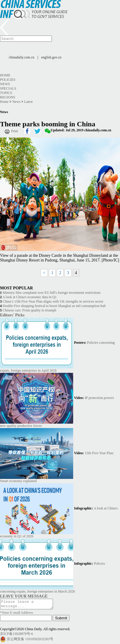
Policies (8, 80)
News (5, 84)
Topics (6, 93)
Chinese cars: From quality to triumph (29, 310)
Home (5, 75)
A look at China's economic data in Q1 (29, 297)
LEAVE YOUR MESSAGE (24, 596)
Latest (28, 102)
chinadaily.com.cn (22, 57)
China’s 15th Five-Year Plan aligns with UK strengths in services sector (53, 301)
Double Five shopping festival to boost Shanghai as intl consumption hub (54, 306)
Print (14, 131)
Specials (8, 88)
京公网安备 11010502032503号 (30, 641)
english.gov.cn (51, 57)
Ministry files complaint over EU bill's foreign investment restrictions (52, 293)
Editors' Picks (12, 315)
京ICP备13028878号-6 (17, 635)
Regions (8, 97)
